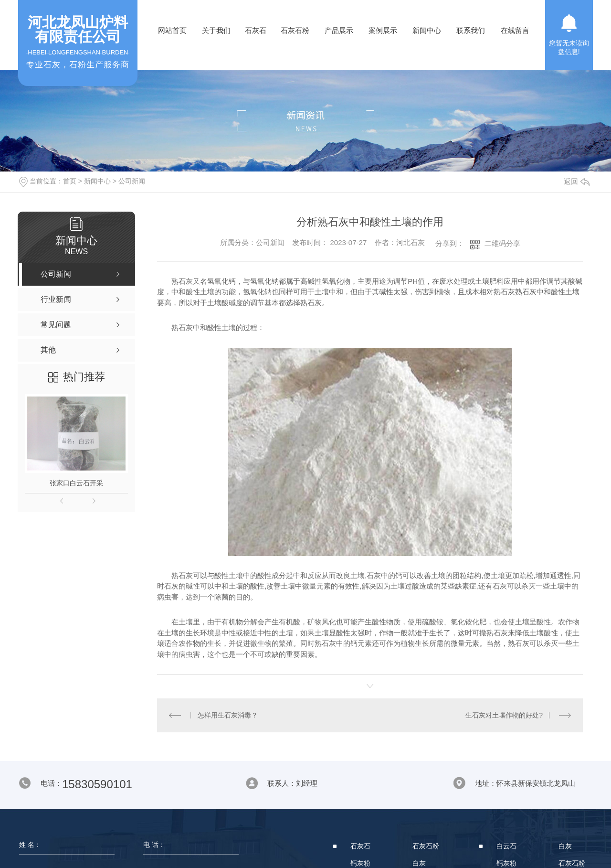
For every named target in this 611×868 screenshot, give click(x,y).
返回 (577, 181)
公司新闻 (132, 181)
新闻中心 (427, 30)
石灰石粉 (295, 30)
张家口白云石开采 (76, 483)
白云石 (506, 846)
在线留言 (515, 30)
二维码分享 (502, 243)
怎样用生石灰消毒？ (227, 715)
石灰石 (256, 30)
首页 (70, 181)
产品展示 (339, 30)
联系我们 (471, 30)
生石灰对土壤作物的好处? (504, 715)
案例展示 (383, 30)
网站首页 (172, 30)
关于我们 (216, 30)
